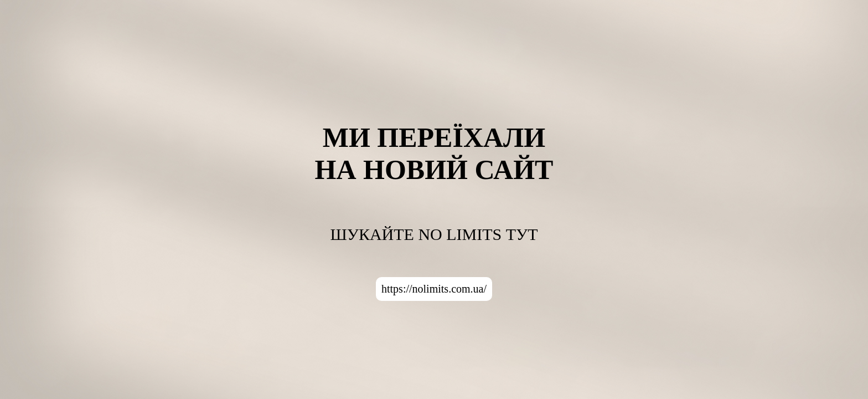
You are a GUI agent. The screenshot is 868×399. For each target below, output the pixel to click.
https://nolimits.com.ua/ (434, 289)
